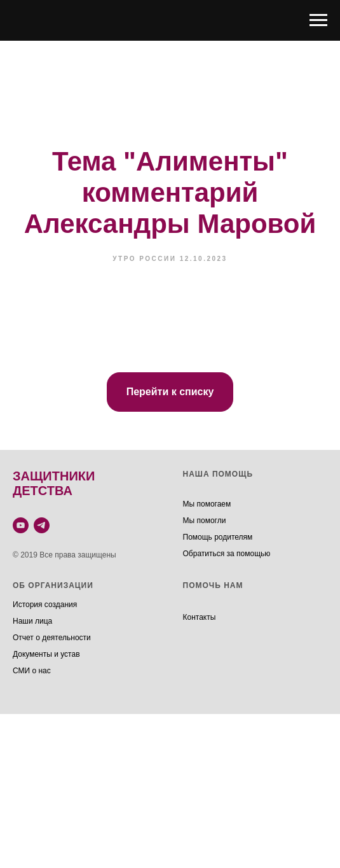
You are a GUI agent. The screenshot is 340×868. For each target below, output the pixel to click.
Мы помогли (205, 521)
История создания (45, 605)
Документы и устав (46, 654)
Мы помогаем (207, 504)
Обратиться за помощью (227, 554)
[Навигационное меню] (318, 20)
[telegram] (42, 525)
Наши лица (32, 621)
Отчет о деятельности (52, 638)
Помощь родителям (218, 537)
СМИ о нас (32, 671)
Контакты (200, 617)
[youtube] (21, 525)
